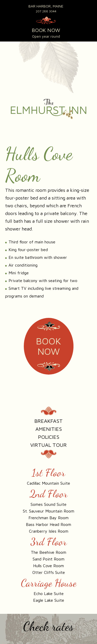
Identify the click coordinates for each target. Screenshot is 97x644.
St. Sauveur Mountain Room (48, 511)
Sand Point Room (48, 559)
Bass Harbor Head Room (48, 524)
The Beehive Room (48, 552)
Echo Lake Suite (49, 593)
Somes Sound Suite (48, 504)
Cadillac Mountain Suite (48, 483)
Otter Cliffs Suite (49, 572)
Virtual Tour (48, 445)
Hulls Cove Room (48, 566)
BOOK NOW (46, 30)
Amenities (49, 429)
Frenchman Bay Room (48, 518)
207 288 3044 (46, 11)
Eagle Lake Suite (49, 600)
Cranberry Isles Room (49, 531)
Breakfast (48, 421)
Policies (49, 437)
